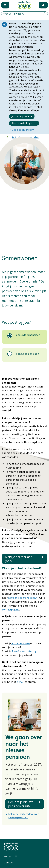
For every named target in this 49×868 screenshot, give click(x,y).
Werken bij (10, 856)
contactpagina (11, 610)
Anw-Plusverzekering (24, 651)
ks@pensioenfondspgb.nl (23, 598)
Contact (9, 863)
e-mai (20, 682)
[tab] (24, 337)
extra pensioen (20, 643)
